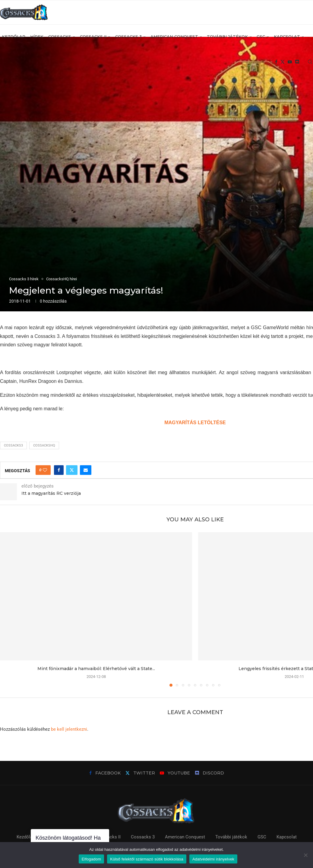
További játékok (227, 37)
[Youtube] (290, 62)
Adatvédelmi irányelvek (213, 859)
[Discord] (297, 62)
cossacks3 (13, 445)
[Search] (310, 62)
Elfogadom (91, 859)
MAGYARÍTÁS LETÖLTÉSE (195, 423)
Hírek (37, 37)
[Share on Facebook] (59, 470)
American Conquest (174, 37)
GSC (261, 37)
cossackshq (44, 445)
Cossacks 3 (128, 37)
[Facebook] (276, 62)
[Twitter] (283, 62)
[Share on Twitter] (72, 470)
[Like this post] (45, 470)
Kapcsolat (287, 37)
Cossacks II (93, 37)
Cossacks (60, 37)
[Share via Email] (86, 470)
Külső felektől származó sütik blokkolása (147, 859)
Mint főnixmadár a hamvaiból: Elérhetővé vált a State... (96, 669)
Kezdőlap (14, 37)
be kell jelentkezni (69, 729)
